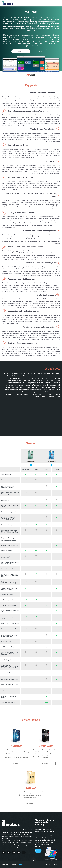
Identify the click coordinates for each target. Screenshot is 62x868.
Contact (56, 864)
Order (40, 51)
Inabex (22, 864)
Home (48, 864)
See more (21, 51)
